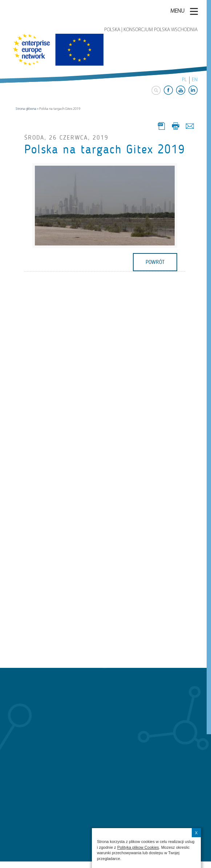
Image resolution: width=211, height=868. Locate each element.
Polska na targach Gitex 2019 (105, 149)
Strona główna (26, 109)
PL (184, 80)
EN (195, 80)
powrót (155, 262)
